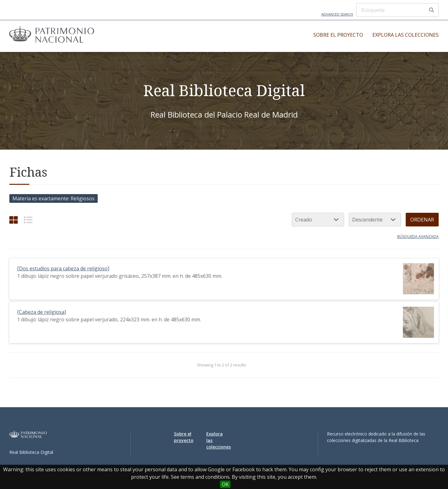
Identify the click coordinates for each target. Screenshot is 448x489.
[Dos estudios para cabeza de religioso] (63, 268)
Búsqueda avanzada (418, 237)
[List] (28, 220)
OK (225, 484)
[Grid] (14, 220)
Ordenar (422, 220)
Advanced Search (337, 14)
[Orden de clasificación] (375, 220)
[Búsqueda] (397, 10)
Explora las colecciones (406, 35)
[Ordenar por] (318, 220)
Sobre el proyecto (338, 35)
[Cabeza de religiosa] (42, 312)
